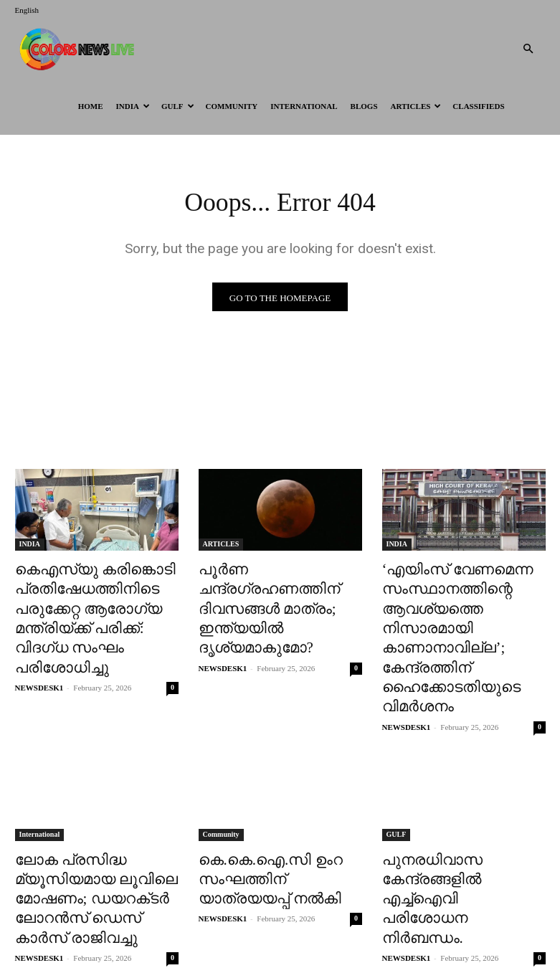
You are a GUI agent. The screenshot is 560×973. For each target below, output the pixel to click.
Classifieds (478, 106)
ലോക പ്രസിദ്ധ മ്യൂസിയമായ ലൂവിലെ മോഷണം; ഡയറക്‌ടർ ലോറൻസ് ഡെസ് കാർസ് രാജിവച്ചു (89, 846)
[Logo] (80, 49)
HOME (91, 106)
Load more (280, 927)
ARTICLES (416, 106)
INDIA (133, 106)
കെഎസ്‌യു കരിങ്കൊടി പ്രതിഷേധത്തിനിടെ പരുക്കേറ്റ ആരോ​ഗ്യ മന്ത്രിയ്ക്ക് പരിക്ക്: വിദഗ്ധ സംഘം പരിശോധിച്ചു (91, 601)
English (27, 10)
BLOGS (364, 106)
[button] (528, 49)
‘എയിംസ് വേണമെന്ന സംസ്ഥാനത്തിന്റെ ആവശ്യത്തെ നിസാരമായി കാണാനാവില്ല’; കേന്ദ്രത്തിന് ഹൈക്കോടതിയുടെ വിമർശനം (462, 617)
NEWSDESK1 (39, 652)
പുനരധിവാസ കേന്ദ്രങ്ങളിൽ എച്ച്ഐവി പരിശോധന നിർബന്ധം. (455, 830)
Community (232, 106)
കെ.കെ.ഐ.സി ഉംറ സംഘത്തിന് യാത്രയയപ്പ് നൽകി (272, 830)
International (304, 106)
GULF (178, 106)
